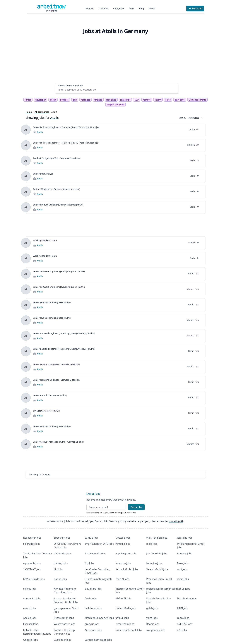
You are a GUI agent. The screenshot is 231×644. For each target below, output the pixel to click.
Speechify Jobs (62, 538)
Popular (90, 8)
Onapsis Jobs (31, 640)
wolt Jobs (182, 569)
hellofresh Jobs (93, 608)
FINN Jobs (183, 608)
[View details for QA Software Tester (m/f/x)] (26, 413)
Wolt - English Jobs (157, 538)
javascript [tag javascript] (125, 100)
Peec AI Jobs (122, 579)
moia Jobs (152, 544)
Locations (104, 8)
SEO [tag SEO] (137, 100)
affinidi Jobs (122, 618)
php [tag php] (75, 100)
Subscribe (136, 507)
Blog (142, 8)
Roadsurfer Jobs (32, 538)
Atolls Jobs (91, 598)
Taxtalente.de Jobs (95, 553)
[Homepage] (51, 6)
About (152, 8)
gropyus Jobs (92, 624)
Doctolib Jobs (123, 538)
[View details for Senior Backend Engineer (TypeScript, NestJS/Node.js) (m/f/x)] (26, 336)
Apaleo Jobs (30, 618)
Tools (132, 8)
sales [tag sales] (168, 100)
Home (29, 112)
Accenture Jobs (93, 630)
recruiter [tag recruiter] (86, 100)
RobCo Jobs (184, 589)
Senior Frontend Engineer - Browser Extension (56, 364)
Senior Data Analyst (43, 174)
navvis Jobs (30, 608)
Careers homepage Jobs (98, 640)
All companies (42, 112)
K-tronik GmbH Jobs (127, 569)
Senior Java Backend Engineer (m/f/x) (52, 302)
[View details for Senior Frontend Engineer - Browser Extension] (26, 367)
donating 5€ (176, 521)
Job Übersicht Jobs (157, 553)
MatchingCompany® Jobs (99, 618)
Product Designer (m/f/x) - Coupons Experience (57, 158)
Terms (133, 513)
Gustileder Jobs (62, 640)
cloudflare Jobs (93, 589)
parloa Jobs (60, 579)
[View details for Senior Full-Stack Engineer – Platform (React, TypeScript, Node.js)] (26, 130)
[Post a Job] (195, 9)
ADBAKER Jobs (124, 598)
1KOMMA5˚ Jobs (32, 569)
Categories (119, 8)
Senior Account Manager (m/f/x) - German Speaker (59, 442)
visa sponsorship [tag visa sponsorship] (197, 100)
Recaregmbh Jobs (64, 618)
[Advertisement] (117, 60)
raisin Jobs (183, 579)
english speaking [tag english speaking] (115, 105)
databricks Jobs (63, 553)
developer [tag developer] (41, 100)
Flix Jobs (89, 563)
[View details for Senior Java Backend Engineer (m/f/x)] (26, 305)
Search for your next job (70, 86)
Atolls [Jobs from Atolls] (40, 132)
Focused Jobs (31, 624)
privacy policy (120, 513)
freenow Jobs (184, 553)
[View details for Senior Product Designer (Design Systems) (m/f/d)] (26, 207)
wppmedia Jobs (32, 563)
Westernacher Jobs (65, 624)
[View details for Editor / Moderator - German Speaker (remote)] (26, 192)
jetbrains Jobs (185, 538)
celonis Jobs (30, 589)
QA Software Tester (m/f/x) (47, 411)
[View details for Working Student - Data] (26, 243)
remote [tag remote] (147, 100)
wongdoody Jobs (156, 630)
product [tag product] (64, 100)
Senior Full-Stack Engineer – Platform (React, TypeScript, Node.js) (66, 127)
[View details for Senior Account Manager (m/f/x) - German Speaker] (26, 444)
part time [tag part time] (180, 100)
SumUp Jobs (92, 538)
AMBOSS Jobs (185, 624)
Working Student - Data (45, 240)
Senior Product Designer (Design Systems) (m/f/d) (58, 205)
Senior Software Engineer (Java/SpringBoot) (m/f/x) (59, 271)
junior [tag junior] (28, 100)
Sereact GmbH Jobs (157, 569)
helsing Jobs (61, 563)
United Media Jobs (126, 608)
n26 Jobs (182, 630)
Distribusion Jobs (187, 598)
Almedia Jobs (123, 544)
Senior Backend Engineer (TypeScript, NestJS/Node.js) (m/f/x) (64, 333)
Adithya (53, 11)
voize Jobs (152, 618)
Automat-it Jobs (32, 598)
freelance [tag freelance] (111, 100)
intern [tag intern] (158, 100)
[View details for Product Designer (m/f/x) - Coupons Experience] (26, 161)
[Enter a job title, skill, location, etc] (117, 90)
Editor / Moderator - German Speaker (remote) (57, 189)
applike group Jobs (126, 553)
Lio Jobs (58, 569)
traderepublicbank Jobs (129, 630)
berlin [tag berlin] (53, 100)
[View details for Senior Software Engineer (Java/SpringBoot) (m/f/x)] (26, 274)
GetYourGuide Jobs (34, 579)
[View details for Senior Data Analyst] (26, 176)
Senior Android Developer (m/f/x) (50, 395)
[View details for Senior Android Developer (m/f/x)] (26, 398)
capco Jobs (183, 618)
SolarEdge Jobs (32, 544)
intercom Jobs (123, 563)
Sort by (182, 118)
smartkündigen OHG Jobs (99, 544)
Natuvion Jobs (154, 563)
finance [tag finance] (98, 100)
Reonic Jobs (153, 624)
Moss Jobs (183, 563)
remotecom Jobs (125, 624)
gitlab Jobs (152, 608)
